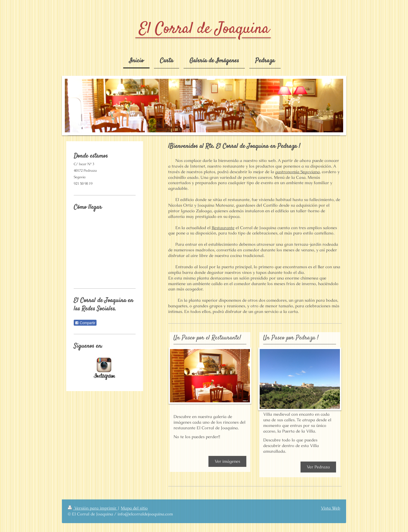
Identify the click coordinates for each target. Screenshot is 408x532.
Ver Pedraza (318, 467)
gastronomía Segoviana (298, 172)
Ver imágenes (227, 461)
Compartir (85, 323)
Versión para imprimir (93, 508)
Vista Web (331, 508)
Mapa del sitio (134, 508)
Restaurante (223, 228)
